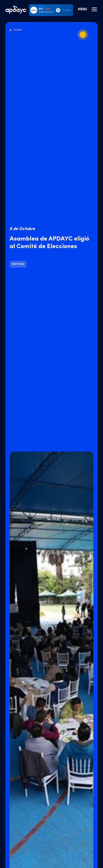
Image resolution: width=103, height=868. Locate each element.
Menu (88, 9)
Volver (18, 30)
